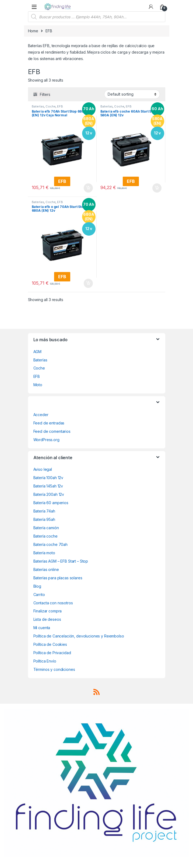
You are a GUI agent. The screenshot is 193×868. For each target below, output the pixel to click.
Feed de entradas (49, 423)
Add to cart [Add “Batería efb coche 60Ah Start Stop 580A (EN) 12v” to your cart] (157, 188)
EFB (60, 106)
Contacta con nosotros (53, 603)
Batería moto (44, 553)
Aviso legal (43, 469)
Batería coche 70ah (50, 544)
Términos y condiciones (54, 669)
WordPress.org (46, 440)
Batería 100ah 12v (48, 478)
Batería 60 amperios (51, 503)
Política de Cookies (50, 644)
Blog (37, 586)
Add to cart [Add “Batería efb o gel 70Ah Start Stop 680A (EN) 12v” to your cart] (88, 283)
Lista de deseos (47, 619)
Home (33, 31)
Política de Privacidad (52, 653)
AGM (38, 352)
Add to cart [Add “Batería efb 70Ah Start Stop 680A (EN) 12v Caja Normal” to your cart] (88, 188)
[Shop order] (132, 94)
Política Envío (45, 661)
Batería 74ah (44, 511)
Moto (38, 385)
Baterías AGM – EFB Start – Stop (61, 561)
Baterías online (46, 569)
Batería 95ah (44, 519)
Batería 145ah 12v (48, 486)
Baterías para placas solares (58, 578)
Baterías (38, 106)
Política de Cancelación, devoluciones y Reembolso (79, 636)
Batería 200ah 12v (49, 494)
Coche (50, 106)
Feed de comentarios (52, 431)
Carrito (39, 595)
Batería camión (46, 528)
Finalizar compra (48, 611)
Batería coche (45, 536)
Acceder (41, 415)
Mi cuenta (42, 628)
